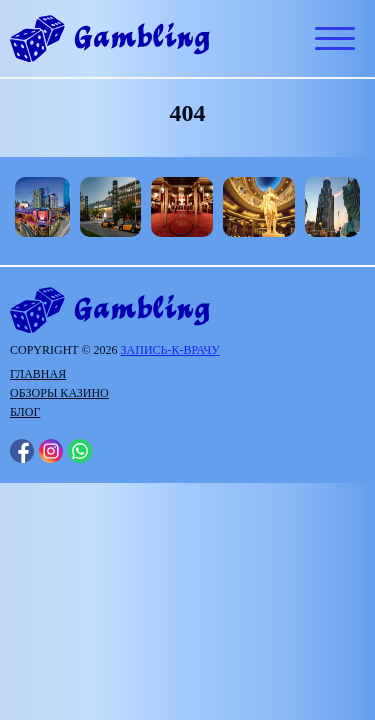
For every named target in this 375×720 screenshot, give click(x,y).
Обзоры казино (59, 393)
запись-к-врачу (170, 350)
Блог (25, 412)
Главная (38, 374)
